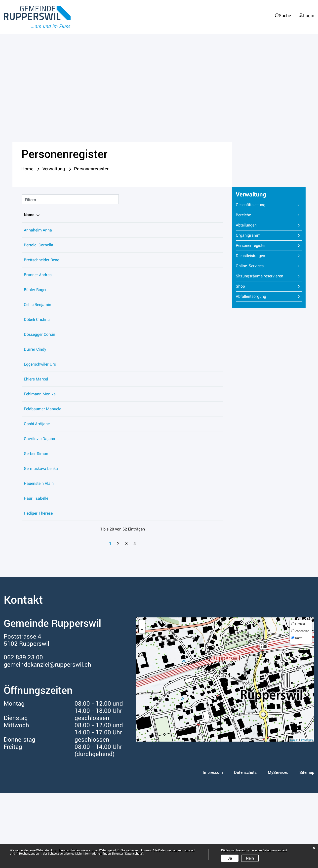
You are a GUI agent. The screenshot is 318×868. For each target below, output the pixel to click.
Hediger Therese (38, 588)
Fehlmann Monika (40, 435)
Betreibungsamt (163, 231)
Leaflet (294, 815)
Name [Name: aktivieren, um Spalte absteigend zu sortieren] (29, 216)
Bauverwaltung (162, 421)
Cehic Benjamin (38, 333)
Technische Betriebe (167, 318)
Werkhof (156, 268)
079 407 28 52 (208, 376)
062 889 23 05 (208, 354)
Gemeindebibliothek (166, 238)
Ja (230, 858)
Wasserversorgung (166, 538)
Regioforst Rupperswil (168, 376)
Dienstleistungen (250, 257)
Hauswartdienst (163, 472)
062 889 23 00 (208, 318)
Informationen (295, 23)
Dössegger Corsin (40, 376)
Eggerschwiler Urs (40, 406)
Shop (240, 287)
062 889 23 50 (208, 253)
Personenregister (262, 247)
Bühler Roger (35, 318)
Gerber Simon (36, 502)
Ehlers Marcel (36, 421)
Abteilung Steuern (165, 333)
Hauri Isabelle (36, 560)
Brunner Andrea (38, 289)
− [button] (142, 705)
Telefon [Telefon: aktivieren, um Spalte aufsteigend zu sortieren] (202, 216)
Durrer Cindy (35, 391)
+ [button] (142, 698)
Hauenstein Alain (39, 538)
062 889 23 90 (208, 231)
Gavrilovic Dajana (40, 487)
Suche (284, 13)
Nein (250, 858)
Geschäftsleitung (251, 206)
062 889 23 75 (208, 268)
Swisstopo (307, 815)
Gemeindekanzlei (164, 361)
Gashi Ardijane (37, 472)
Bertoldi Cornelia (39, 253)
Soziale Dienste (163, 303)
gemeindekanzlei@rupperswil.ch (47, 740)
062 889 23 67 (208, 502)
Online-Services (250, 267)
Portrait (163, 23)
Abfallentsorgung (251, 298)
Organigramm (248, 237)
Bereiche (243, 216)
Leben (191, 23)
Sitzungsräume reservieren (259, 277)
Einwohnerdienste (165, 354)
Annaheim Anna (38, 231)
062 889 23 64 (208, 450)
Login (309, 13)
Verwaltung (251, 23)
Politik (218, 23)
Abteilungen (246, 226)
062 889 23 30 (208, 421)
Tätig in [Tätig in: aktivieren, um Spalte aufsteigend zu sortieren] (156, 216)
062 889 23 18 (208, 289)
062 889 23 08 (208, 391)
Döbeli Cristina (37, 354)
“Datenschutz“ (134, 854)
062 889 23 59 (208, 472)
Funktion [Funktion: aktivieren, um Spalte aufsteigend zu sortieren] (68, 216)
